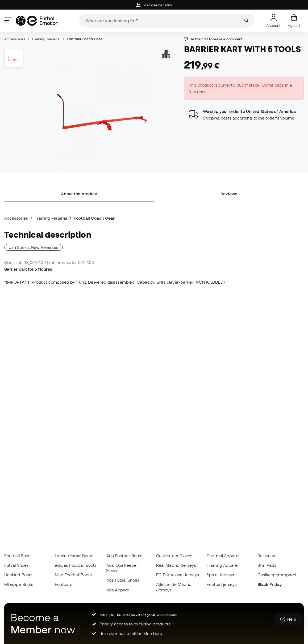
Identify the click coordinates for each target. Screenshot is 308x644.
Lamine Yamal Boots (74, 556)
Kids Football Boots (124, 556)
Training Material (46, 39)
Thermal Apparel (223, 556)
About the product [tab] (79, 194)
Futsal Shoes (16, 565)
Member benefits (154, 5)
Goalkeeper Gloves (174, 556)
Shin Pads (267, 565)
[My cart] (294, 21)
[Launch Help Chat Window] (288, 619)
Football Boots (18, 556)
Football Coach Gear (84, 39)
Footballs (64, 584)
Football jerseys (222, 584)
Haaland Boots (18, 575)
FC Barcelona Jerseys (178, 575)
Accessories (15, 39)
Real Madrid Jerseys (176, 565)
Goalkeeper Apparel (277, 575)
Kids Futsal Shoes (122, 580)
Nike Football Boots (73, 575)
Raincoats (267, 556)
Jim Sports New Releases (34, 247)
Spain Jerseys (220, 575)
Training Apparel (222, 565)
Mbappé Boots (19, 584)
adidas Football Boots (76, 565)
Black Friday (270, 584)
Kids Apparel (118, 590)
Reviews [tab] (229, 194)
